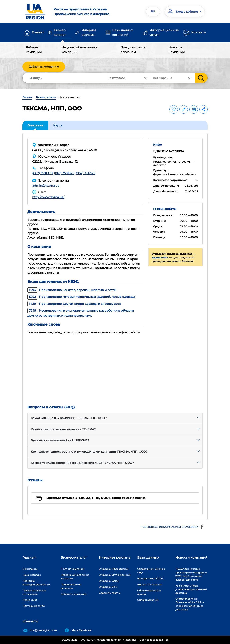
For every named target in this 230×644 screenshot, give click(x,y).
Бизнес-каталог (60, 32)
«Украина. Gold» (109, 581)
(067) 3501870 (42, 173)
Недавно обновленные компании (79, 50)
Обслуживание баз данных (149, 592)
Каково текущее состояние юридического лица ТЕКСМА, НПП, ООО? (82, 463)
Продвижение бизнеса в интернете (83, 11)
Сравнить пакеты (110, 593)
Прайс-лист (30, 600)
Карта (58, 125)
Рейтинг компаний (34, 50)
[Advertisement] (115, 368)
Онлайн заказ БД (148, 600)
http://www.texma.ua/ (48, 197)
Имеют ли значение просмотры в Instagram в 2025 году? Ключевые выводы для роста (191, 574)
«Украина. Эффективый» (114, 569)
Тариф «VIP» (160, 258)
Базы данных (148, 557)
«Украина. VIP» (108, 587)
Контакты (199, 32)
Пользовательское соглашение (34, 592)
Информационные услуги (164, 32)
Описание (35, 125)
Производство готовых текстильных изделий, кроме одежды (81, 297)
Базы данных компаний (122, 32)
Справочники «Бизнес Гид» (151, 571)
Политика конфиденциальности (36, 583)
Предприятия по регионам (133, 50)
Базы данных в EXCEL (150, 578)
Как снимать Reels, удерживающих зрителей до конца (191, 589)
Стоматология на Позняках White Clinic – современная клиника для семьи (190, 604)
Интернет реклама (89, 32)
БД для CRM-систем (150, 584)
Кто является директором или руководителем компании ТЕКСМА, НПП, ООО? (89, 452)
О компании (30, 569)
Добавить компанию (44, 67)
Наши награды (31, 575)
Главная (38, 32)
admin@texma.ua (46, 185)
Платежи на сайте (33, 606)
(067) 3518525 (86, 173)
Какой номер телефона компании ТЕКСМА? (63, 429)
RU (153, 11)
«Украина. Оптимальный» (115, 575)
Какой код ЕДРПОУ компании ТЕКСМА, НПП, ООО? (69, 418)
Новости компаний (177, 50)
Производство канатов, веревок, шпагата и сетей (72, 290)
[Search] (65, 78)
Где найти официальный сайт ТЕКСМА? (60, 440)
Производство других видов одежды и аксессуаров (74, 304)
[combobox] (173, 78)
